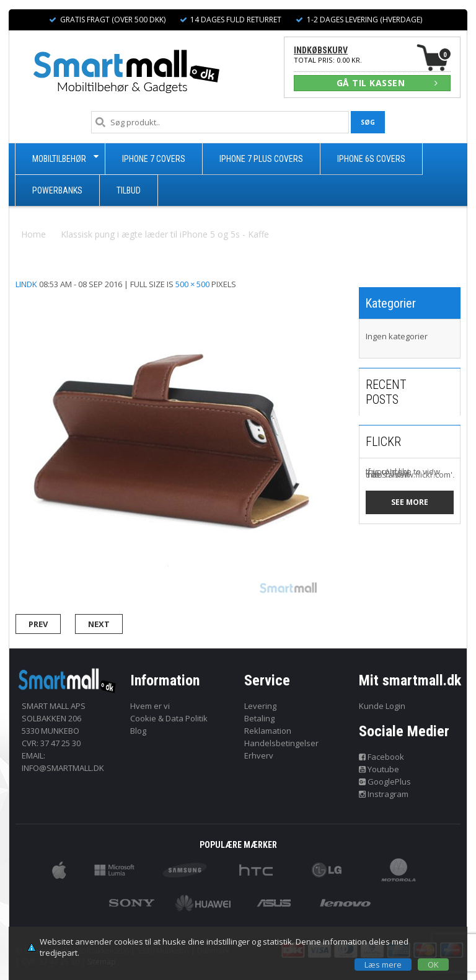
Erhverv (259, 755)
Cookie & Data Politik (169, 718)
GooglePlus (385, 782)
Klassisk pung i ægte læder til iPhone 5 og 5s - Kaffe (165, 234)
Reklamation (268, 731)
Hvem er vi (150, 706)
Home (33, 234)
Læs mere (383, 964)
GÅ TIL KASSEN (387, 83)
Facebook (382, 757)
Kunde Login (382, 706)
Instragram (384, 794)
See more (410, 502)
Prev (38, 624)
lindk (26, 284)
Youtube (379, 769)
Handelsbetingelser (281, 743)
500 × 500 (192, 284)
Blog (138, 731)
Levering (260, 706)
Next (99, 624)
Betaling (259, 718)
